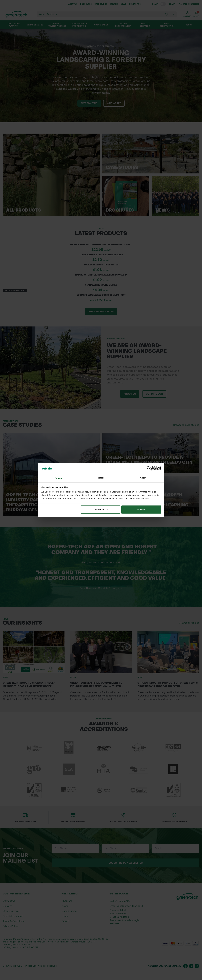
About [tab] (143, 478)
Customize (101, 510)
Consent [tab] (59, 478)
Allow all (141, 510)
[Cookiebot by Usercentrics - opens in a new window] (149, 468)
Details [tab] (101, 478)
